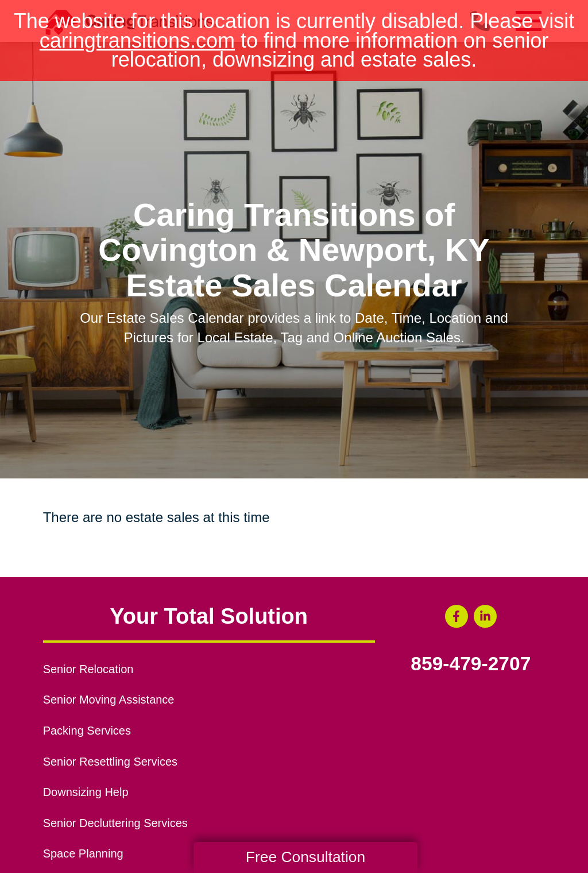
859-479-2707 (471, 664)
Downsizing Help (86, 792)
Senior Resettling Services (110, 762)
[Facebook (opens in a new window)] (457, 616)
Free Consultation (305, 857)
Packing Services (87, 731)
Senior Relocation (88, 669)
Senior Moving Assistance (109, 700)
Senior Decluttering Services (115, 823)
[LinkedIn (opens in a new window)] (485, 616)
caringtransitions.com (137, 40)
